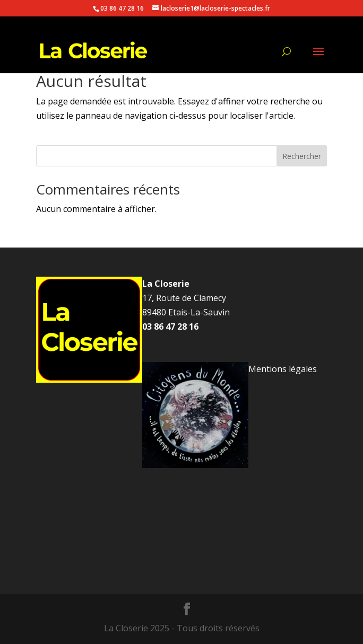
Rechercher (302, 156)
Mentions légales (283, 369)
